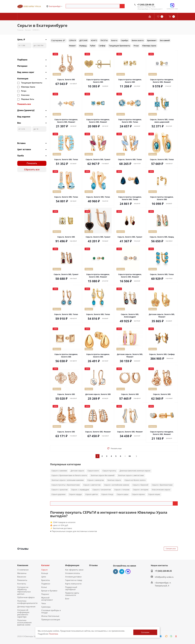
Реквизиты (22, 580)
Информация (72, 565)
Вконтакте (116, 572)
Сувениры (46, 607)
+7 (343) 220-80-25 (146, 5)
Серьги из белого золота (135, 480)
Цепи (44, 577)
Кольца (45, 573)
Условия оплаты (73, 573)
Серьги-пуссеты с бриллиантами (66, 485)
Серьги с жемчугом (96, 480)
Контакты (22, 584)
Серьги (44, 570)
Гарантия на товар (74, 580)
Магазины (22, 573)
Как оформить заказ (74, 570)
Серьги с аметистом (92, 485)
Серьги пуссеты (109, 471)
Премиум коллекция (51, 619)
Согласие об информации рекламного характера (23, 613)
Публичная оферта (26, 597)
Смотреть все (171, 549)
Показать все (24, 104)
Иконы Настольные (50, 616)
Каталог (46, 565)
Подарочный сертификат (71, 588)
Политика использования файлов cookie (24, 622)
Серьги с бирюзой (140, 485)
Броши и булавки (49, 591)
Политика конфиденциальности (27, 602)
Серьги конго (93, 471)
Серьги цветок (92, 494)
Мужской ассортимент (47, 599)
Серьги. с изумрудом (80, 490)
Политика (53, 634)
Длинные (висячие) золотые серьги (135, 471)
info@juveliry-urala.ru (164, 577)
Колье (44, 587)
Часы (44, 603)
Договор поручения (26, 607)
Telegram (122, 572)
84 (130, 456)
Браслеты (46, 580)
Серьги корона (138, 494)
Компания (23, 565)
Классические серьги (161, 490)
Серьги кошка (154, 494)
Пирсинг (45, 594)
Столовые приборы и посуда (51, 611)
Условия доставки (73, 577)
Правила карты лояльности (72, 594)
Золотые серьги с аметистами (131, 475)
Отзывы (93, 565)
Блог (67, 599)
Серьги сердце (75, 494)
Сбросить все (32, 170)
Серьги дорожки (58, 494)
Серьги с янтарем (141, 490)
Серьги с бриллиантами (162, 485)
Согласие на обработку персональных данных (24, 590)
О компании (23, 570)
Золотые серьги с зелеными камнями (68, 480)
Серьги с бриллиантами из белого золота (69, 475)
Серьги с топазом (122, 490)
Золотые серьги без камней (103, 475)
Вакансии (22, 577)
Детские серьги (77, 471)
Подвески (46, 584)
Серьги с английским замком (117, 485)
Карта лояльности (73, 584)
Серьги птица (107, 494)
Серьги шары (123, 494)
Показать (32, 163)
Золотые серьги (114, 480)
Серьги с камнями (59, 471)
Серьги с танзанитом (102, 490)
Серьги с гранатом (60, 490)
